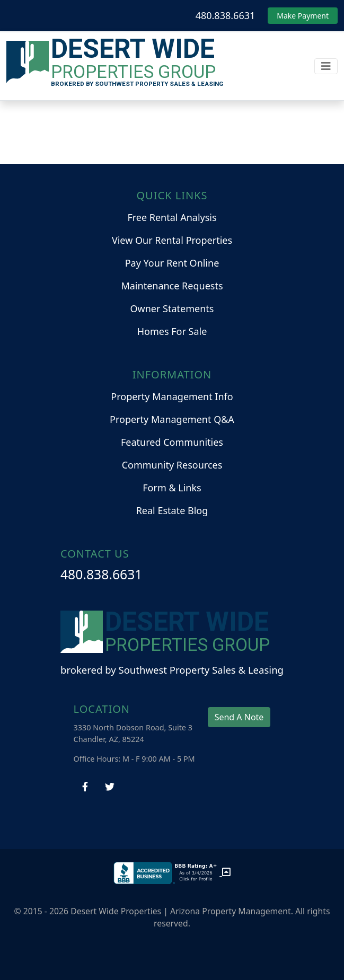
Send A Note (239, 717)
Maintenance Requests (172, 286)
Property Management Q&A (172, 419)
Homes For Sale (172, 331)
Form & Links (172, 488)
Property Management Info (172, 396)
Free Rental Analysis (172, 217)
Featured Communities (172, 442)
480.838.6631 (226, 15)
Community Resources (172, 465)
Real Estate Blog (172, 510)
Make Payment (303, 16)
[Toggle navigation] (326, 66)
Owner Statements (172, 308)
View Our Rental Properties (172, 240)
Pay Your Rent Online (172, 263)
